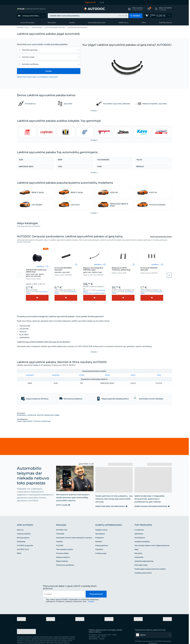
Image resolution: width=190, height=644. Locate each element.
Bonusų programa (23, 533)
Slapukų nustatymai (63, 552)
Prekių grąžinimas (102, 540)
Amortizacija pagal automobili (55, 27)
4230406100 (21, 410)
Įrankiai (72, 23)
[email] (64, 589)
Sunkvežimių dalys (27, 23)
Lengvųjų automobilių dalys (32, 16)
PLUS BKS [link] (60, 540)
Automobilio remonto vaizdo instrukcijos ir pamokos (74, 533)
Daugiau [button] (91, 596)
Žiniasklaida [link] (21, 537)
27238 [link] (82, 370)
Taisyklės (59, 537)
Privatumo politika (62, 548)
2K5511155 (40, 410)
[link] (31, 9)
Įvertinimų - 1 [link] (41, 266)
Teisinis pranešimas (24, 529)
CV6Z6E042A (31, 410)
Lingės (19, 416)
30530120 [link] (56, 370)
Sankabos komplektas (142, 537)
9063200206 (49, 410)
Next (169, 275)
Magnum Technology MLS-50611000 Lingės (95, 270)
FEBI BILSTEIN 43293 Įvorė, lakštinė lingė (37, 273)
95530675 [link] (30, 370)
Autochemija (139, 552)
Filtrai (144, 23)
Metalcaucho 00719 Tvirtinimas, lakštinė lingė (121, 269)
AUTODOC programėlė (25, 540)
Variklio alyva (123, 23)
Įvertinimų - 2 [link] (99, 264)
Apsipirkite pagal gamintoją (144, 556)
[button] (136, 9)
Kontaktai (99, 537)
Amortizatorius (140, 533)
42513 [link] (133, 370)
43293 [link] (107, 370)
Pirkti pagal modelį (141, 560)
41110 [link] (159, 370)
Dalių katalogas (37, 27)
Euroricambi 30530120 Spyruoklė (149, 269)
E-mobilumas (139, 525)
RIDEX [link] (19, 548)
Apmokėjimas (100, 529)
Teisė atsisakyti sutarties (65, 544)
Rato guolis (138, 548)
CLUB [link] (102, 2)
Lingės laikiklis (27, 416)
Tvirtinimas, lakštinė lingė (42, 416)
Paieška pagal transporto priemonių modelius (150, 564)
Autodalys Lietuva (23, 27)
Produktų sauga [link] (101, 548)
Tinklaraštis (60, 529)
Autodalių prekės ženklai (143, 568)
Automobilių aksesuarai (97, 23)
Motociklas (52, 23)
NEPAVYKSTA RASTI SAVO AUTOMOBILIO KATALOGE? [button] (37, 77)
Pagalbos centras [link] (101, 525)
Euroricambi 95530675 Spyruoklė (66, 270)
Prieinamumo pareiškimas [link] (65, 560)
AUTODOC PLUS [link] (23, 544)
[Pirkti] (37, 298)
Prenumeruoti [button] (96, 589)
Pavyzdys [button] (122, 16)
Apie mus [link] (20, 525)
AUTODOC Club (62, 525)
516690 (57, 410)
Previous (20, 275)
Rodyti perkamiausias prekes (161, 236)
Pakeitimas (99, 544)
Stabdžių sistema (165, 23)
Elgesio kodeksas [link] (62, 556)
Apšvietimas (139, 529)
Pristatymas (100, 533)
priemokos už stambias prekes (95, 293)
